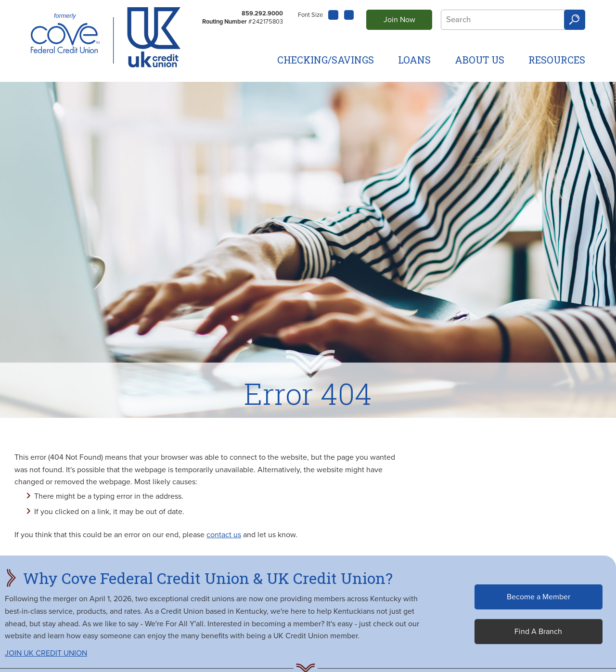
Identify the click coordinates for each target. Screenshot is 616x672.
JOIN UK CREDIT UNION (46, 653)
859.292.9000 (262, 13)
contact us (224, 535)
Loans (414, 60)
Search (575, 20)
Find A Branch (538, 632)
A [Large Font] (349, 15)
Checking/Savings (326, 60)
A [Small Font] (333, 14)
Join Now (399, 20)
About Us (480, 60)
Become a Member (539, 597)
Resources (557, 60)
